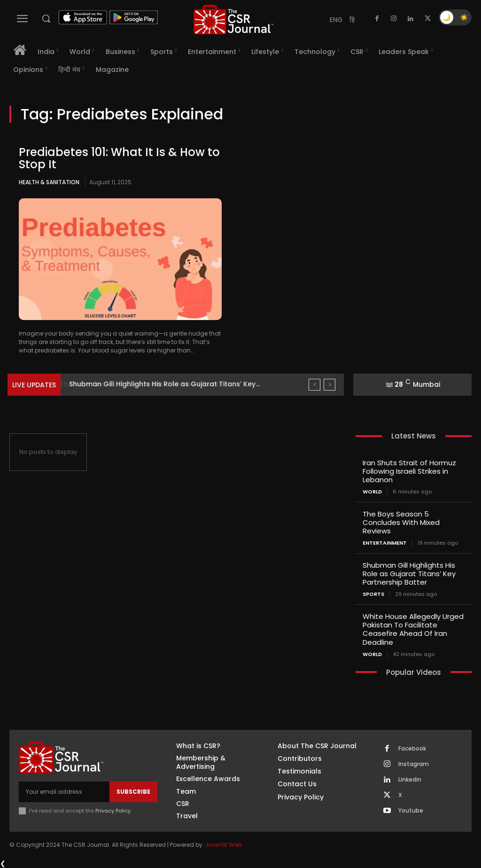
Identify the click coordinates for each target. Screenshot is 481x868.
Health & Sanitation (49, 182)
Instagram (414, 764)
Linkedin (410, 779)
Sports (373, 594)
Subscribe (133, 791)
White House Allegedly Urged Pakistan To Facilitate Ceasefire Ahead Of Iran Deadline (413, 629)
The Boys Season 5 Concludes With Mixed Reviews (153, 384)
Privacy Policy (113, 810)
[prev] (314, 385)
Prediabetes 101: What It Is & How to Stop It (119, 158)
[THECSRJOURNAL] (233, 20)
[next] (330, 385)
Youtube (411, 810)
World (372, 492)
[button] (46, 18)
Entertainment (385, 543)
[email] (64, 791)
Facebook (412, 748)
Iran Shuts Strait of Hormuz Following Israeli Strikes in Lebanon (409, 471)
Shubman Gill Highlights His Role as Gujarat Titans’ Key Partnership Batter (409, 574)
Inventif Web (224, 845)
